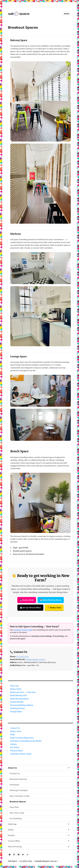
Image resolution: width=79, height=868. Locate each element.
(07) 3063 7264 (22, 657)
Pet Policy (15, 747)
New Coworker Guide (19, 796)
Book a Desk (16, 689)
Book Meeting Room (19, 699)
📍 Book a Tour (54, 608)
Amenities (14, 785)
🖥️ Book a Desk (27, 600)
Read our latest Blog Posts (22, 738)
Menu (67, 14)
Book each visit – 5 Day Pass (23, 692)
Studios (11, 835)
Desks (11, 830)
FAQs (12, 734)
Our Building (16, 819)
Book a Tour (16, 731)
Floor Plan (14, 807)
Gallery (13, 744)
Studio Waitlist (17, 702)
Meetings (12, 824)
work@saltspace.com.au (35, 659)
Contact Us (15, 728)
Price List (14, 686)
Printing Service (17, 708)
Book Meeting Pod (18, 695)
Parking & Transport (19, 790)
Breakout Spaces (18, 802)
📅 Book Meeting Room (51, 600)
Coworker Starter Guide (23, 630)
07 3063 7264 (26, 861)
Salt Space (12, 861)
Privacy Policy (17, 751)
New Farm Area (17, 813)
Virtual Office (16, 712)
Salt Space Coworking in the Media (26, 741)
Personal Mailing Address (22, 705)
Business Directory (18, 779)
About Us (12, 768)
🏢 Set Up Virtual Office (30, 608)
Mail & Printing (15, 847)
